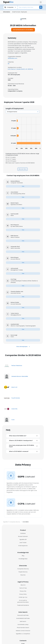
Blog (23, 556)
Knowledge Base (23, 559)
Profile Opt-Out (23, 597)
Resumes (23, 575)
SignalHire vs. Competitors (23, 634)
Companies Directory (23, 569)
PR (9, 64)
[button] (8, 182)
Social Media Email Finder (23, 618)
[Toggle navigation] (41, 2)
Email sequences (23, 546)
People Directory (23, 572)
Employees (24, 12)
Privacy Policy (23, 594)
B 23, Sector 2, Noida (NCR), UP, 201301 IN (20, 69)
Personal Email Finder (23, 615)
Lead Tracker (23, 543)
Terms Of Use (23, 588)
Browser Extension (23, 536)
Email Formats (16, 12)
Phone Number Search (23, 628)
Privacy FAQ (23, 591)
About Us (23, 585)
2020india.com (12, 58)
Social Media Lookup (23, 625)
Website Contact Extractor (23, 631)
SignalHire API (23, 539)
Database (23, 533)
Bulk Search (23, 621)
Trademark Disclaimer (23, 605)
